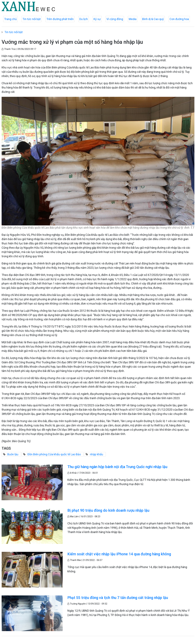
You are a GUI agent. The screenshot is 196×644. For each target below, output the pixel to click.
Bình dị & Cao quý (153, 19)
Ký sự (97, 19)
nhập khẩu (96, 454)
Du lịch (84, 19)
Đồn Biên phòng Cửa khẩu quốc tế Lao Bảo (54, 454)
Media (133, 19)
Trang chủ (10, 19)
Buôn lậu (13, 454)
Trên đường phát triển (60, 19)
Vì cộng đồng (115, 19)
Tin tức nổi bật (32, 19)
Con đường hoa (179, 19)
